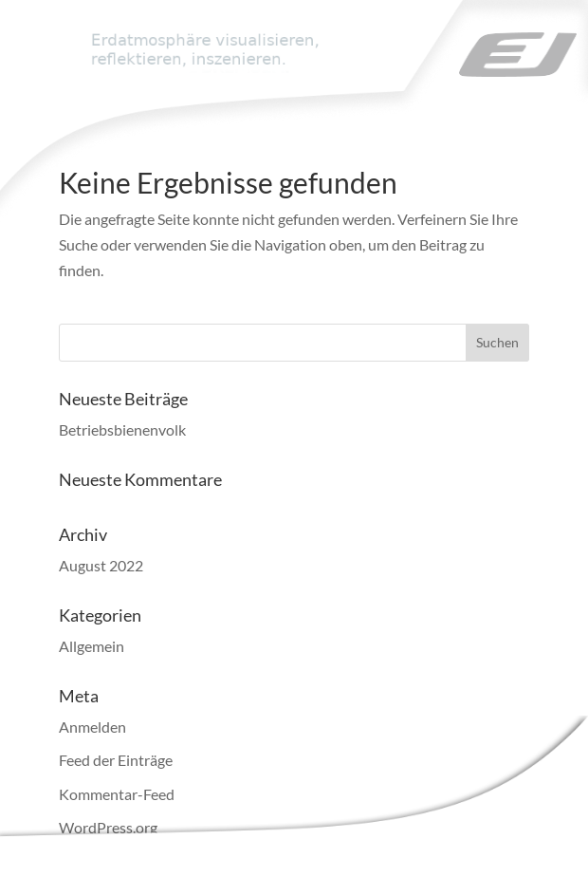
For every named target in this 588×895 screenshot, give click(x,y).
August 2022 (101, 565)
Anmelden (92, 727)
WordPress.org (108, 827)
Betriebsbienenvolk (122, 429)
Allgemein (92, 646)
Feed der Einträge (116, 760)
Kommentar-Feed (117, 794)
